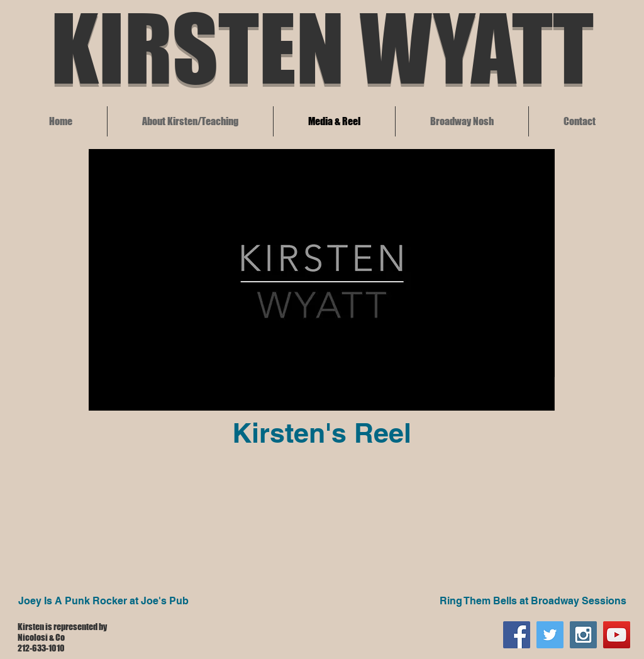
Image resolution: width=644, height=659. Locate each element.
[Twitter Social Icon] (550, 635)
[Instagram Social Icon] (583, 635)
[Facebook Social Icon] (517, 635)
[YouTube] (617, 635)
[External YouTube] (113, 518)
